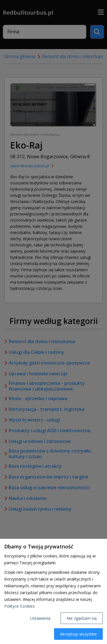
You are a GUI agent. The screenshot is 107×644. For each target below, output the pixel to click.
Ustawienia (40, 618)
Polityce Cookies (19, 606)
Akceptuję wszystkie (78, 634)
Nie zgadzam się (82, 618)
